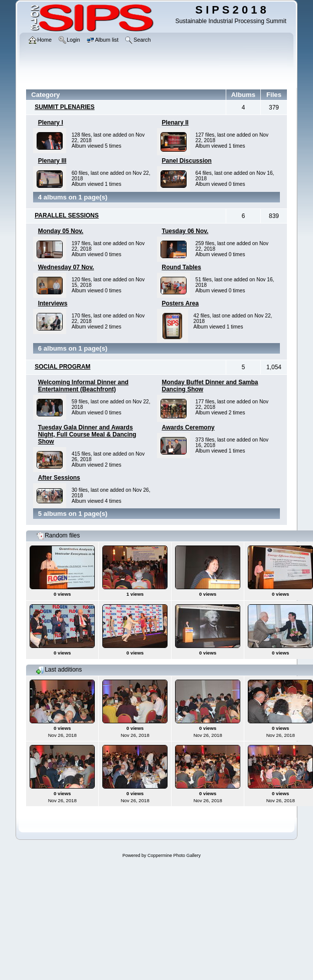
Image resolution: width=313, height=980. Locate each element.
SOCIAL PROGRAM (62, 367)
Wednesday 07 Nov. (66, 267)
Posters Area (181, 303)
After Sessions (59, 478)
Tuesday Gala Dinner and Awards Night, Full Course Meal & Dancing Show (87, 434)
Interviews (53, 303)
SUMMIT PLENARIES (64, 107)
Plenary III (52, 161)
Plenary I (51, 123)
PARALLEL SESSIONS (67, 215)
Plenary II (175, 123)
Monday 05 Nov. (61, 231)
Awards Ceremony (188, 427)
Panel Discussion (187, 161)
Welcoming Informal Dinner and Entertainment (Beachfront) (83, 386)
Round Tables (182, 267)
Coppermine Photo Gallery (174, 855)
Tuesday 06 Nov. (185, 231)
